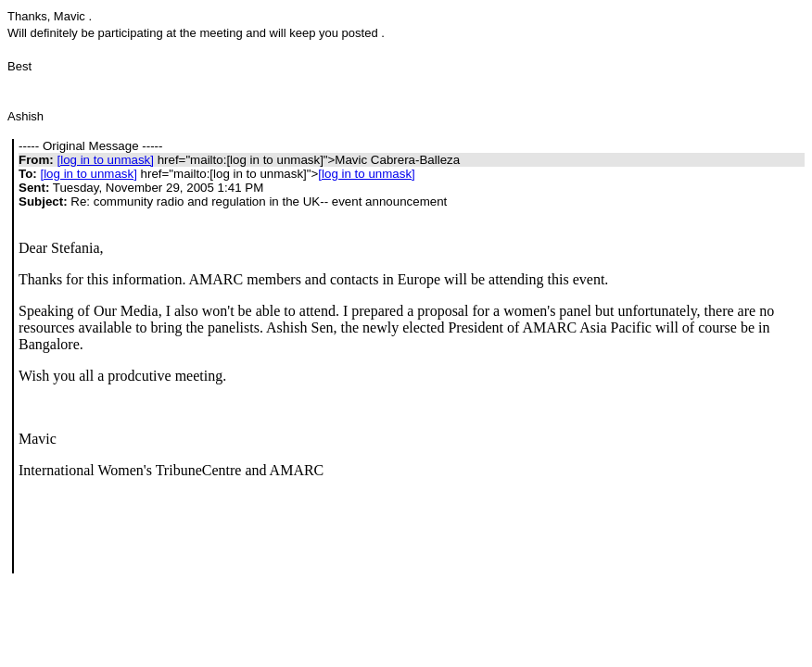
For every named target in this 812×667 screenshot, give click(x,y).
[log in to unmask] (105, 160)
